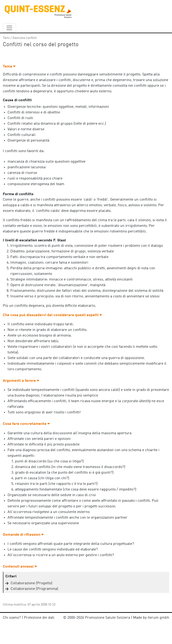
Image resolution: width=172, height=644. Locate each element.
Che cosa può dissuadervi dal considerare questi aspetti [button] (52, 315)
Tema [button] (9, 67)
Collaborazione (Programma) (34, 589)
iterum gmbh (158, 618)
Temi (6, 38)
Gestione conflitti (25, 38)
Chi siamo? (12, 618)
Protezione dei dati (39, 618)
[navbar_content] (9, 28)
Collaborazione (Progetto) (31, 583)
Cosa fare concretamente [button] (26, 424)
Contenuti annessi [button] (20, 567)
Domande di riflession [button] (23, 535)
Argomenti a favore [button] (21, 381)
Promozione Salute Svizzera (107, 618)
